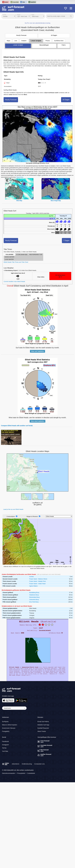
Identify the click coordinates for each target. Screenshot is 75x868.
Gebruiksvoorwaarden (9, 773)
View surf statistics (37, 351)
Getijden (24, 41)
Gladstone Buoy (34, 595)
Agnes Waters (33, 586)
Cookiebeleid (31, 773)
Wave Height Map (56, 201)
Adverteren (16, 764)
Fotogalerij (6, 731)
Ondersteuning (27, 764)
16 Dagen (54, 35)
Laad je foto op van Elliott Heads (13, 509)
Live (16, 41)
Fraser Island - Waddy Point (37, 581)
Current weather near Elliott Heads (14, 282)
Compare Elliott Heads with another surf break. (17, 426)
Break (33, 15)
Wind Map (19, 201)
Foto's (64, 45)
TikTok (4, 748)
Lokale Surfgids (36, 41)
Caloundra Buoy (34, 600)
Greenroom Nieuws (9, 728)
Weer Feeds (42, 731)
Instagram (5, 745)
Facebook (5, 741)
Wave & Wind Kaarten (10, 725)
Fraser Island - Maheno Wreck (38, 579)
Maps (8, 41)
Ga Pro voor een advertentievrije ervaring (37, 23)
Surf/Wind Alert (59, 41)
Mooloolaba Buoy (34, 597)
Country (4, 15)
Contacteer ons (39, 764)
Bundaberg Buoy (34, 592)
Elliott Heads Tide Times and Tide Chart (16, 262)
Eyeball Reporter (43, 728)
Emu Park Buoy (34, 602)
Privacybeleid (21, 773)
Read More (20, 177)
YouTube (5, 751)
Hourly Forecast (21, 35)
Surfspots (5, 721)
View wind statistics (37, 421)
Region (19, 15)
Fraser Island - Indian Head (37, 584)
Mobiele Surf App (43, 725)
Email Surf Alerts (43, 721)
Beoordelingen (44, 45)
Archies (31, 577)
